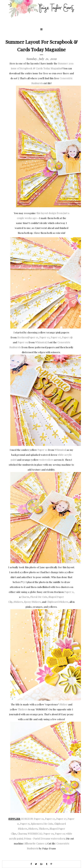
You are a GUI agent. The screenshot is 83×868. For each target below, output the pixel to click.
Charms (22, 834)
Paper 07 (56, 337)
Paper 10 (42, 450)
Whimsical (41, 342)
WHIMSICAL (35, 834)
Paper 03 (44, 337)
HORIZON (27, 819)
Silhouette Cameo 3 (35, 843)
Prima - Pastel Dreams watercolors (44, 838)
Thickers (23, 709)
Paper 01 (33, 337)
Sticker (63, 704)
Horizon (22, 337)
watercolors (46, 460)
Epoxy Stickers (32, 602)
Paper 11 (69, 592)
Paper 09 (23, 342)
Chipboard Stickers (57, 602)
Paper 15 (67, 337)
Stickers (18, 602)
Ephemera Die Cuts (42, 824)
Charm (25, 597)
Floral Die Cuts (39, 597)
